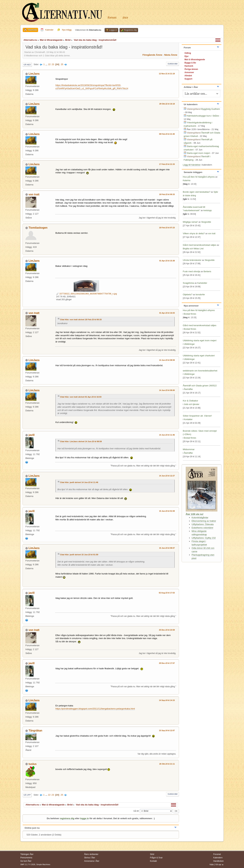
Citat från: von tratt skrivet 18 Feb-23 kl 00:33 (81, 320)
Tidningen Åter (27, 854)
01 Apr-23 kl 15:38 (167, 261)
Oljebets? (188, 295)
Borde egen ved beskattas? (197, 192)
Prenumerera (26, 858)
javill (32, 435)
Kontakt (153, 861)
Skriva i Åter (90, 858)
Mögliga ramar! (190, 222)
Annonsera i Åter (92, 861)
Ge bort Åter (26, 861)
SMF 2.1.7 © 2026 (28, 864)
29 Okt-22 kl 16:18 (167, 104)
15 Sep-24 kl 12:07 (167, 730)
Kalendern (218, 858)
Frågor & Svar (156, 858)
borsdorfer (200, 295)
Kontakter (188, 419)
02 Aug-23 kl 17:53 (167, 593)
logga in (84, 818)
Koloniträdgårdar (200, 518)
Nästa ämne (171, 55)
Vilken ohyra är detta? (194, 233)
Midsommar (189, 449)
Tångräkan (35, 731)
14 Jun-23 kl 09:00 (167, 390)
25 (62, 64)
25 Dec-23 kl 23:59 (167, 630)
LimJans (34, 74)
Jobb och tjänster (192, 404)
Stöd (152, 854)
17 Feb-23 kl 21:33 (167, 164)
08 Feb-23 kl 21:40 (167, 134)
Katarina (187, 180)
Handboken (218, 861)
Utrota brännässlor (192, 260)
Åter (125, 18)
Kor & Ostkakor (190, 401)
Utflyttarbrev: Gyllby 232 (204, 538)
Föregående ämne (152, 55)
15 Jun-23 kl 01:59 (167, 511)
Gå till (136, 811)
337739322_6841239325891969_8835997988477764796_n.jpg (87, 294)
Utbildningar (189, 344)
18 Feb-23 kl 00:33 (167, 194)
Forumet (217, 854)
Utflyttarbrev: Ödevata (203, 524)
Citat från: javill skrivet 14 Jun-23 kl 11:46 (79, 482)
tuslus (32, 764)
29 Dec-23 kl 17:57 (167, 663)
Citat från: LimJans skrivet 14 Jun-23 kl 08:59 (81, 441)
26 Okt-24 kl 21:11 (167, 764)
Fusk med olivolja (192, 271)
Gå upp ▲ (220, 864)
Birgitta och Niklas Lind (193, 249)
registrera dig (67, 818)
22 (49, 64)
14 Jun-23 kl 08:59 (167, 360)
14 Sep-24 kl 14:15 (167, 700)
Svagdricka (188, 283)
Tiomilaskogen (38, 228)
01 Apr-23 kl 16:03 (167, 313)
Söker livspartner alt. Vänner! (197, 416)
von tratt (34, 194)
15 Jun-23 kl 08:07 (167, 548)
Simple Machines (43, 864)
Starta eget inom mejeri (198, 153)
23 (53, 64)
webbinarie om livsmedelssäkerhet (200, 371)
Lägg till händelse (192, 165)
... (47, 64)
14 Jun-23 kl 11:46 (167, 435)
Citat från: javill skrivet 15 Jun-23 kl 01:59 (79, 555)
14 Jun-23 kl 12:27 (167, 476)
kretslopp (208, 210)
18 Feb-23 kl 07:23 (167, 228)
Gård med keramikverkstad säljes (200, 245)
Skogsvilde (206, 222)
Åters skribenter (91, 854)
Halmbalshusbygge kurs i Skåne (203, 116)
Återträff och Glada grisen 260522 (200, 386)
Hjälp (212, 864)
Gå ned (27, 65)
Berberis (207, 272)
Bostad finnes (190, 314)
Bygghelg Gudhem (211, 109)
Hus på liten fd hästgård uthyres (199, 177)
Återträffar (188, 389)
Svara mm (172, 64)
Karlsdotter (202, 283)
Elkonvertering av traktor (204, 521)
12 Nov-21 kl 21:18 (167, 74)
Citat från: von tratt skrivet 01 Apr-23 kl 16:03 (81, 397)
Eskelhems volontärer (202, 528)
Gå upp (27, 795)
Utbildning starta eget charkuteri (199, 356)
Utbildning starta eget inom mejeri (200, 340)
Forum (112, 18)
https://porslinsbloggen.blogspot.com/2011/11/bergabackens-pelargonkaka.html (95, 709)
